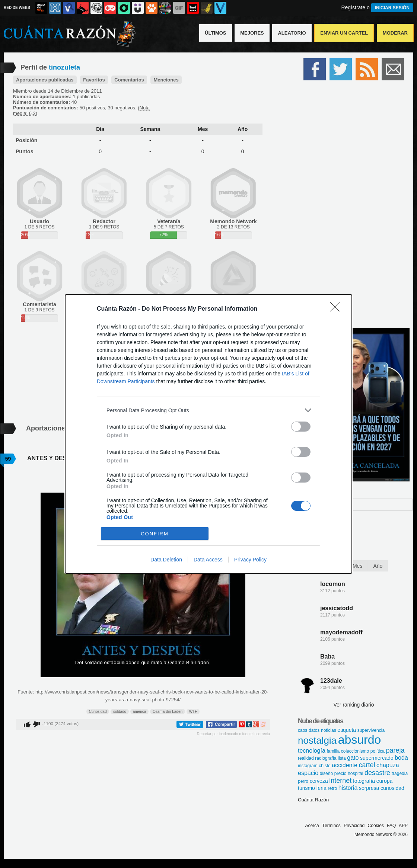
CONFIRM (155, 534)
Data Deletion (166, 560)
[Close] (337, 309)
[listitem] (208, 410)
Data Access (208, 560)
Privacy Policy (250, 560)
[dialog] (208, 434)
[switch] (301, 427)
